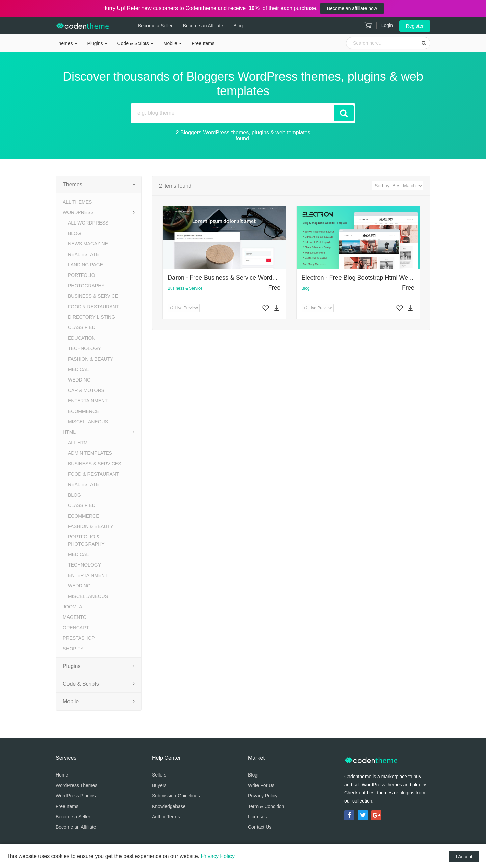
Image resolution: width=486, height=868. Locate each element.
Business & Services (94, 464)
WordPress (78, 212)
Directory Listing (91, 317)
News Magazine (88, 244)
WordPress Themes (76, 785)
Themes (64, 43)
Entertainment (88, 401)
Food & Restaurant (93, 307)
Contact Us (260, 827)
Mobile (170, 43)
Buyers (159, 785)
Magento (75, 617)
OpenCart (76, 628)
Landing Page (85, 265)
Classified (82, 327)
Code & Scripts (133, 43)
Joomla (73, 607)
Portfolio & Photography (86, 540)
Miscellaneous (88, 422)
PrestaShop (79, 638)
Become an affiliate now (352, 8)
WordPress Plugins (76, 796)
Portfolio (82, 275)
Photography (86, 286)
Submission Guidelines (176, 796)
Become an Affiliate (195, 26)
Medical (78, 369)
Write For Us (261, 785)
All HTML (79, 443)
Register (415, 26)
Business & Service (93, 296)
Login (387, 25)
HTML (69, 432)
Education (82, 338)
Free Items (203, 43)
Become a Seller (147, 26)
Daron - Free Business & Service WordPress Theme (238, 278)
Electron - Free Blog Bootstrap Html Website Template (375, 278)
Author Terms (166, 817)
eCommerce (84, 411)
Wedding (79, 380)
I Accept (464, 857)
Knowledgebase (169, 806)
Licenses (257, 817)
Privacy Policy (263, 796)
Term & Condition (266, 806)
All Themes (77, 202)
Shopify (73, 649)
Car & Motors (86, 390)
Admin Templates (90, 453)
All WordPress (88, 223)
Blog (230, 26)
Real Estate (83, 254)
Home (62, 775)
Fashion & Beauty (91, 359)
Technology (84, 348)
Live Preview (184, 308)
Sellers (159, 775)
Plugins (95, 43)
